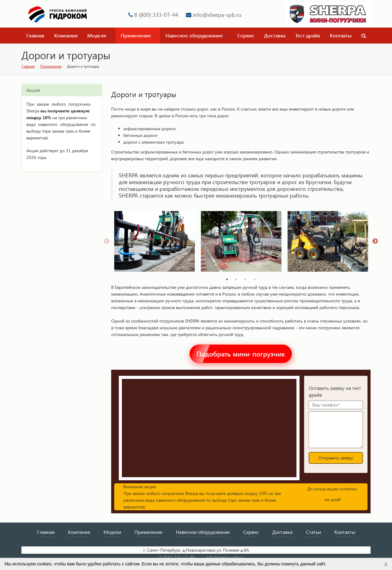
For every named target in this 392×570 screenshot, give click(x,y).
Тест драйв (308, 35)
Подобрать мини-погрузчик (241, 354)
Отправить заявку (336, 458)
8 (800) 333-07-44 (156, 15)
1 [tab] (227, 279)
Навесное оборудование (196, 35)
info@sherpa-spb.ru (217, 15)
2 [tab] (236, 279)
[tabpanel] (155, 241)
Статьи (313, 532)
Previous (107, 241)
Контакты (341, 35)
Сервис (246, 35)
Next (375, 241)
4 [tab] (254, 279)
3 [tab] (245, 279)
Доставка (275, 35)
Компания (66, 35)
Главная (35, 35)
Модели (99, 35)
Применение (138, 35)
